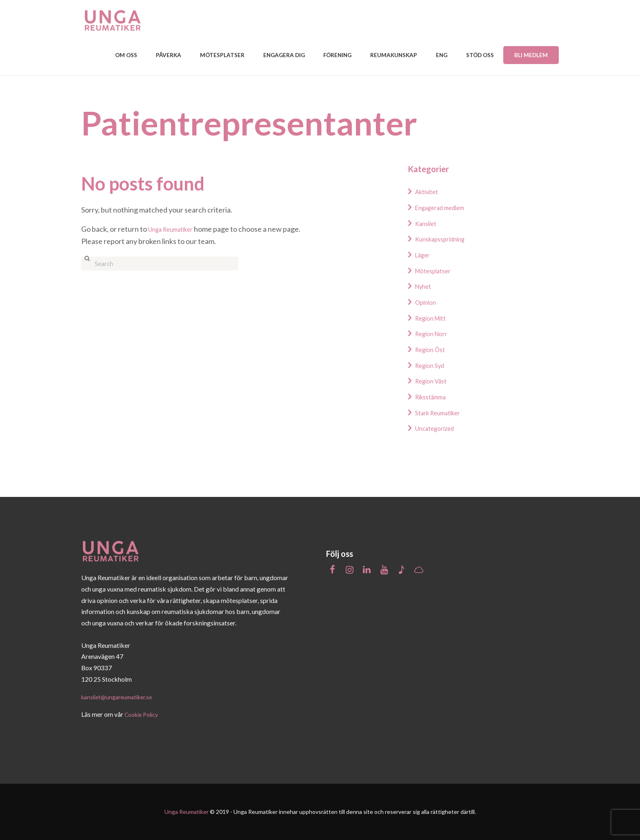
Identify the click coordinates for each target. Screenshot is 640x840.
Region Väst (434, 381)
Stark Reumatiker (443, 412)
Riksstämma (434, 397)
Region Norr (435, 333)
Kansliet (428, 223)
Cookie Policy (144, 715)
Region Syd (433, 365)
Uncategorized (439, 428)
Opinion (428, 302)
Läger (424, 255)
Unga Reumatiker (176, 229)
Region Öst (433, 349)
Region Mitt (434, 318)
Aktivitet (429, 191)
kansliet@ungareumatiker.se (121, 697)
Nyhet (425, 286)
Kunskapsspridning (446, 239)
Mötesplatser (437, 270)
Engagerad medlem (446, 207)
